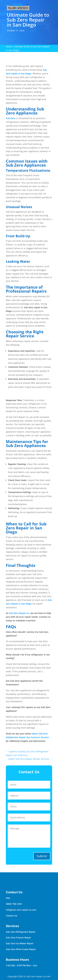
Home (9, 47)
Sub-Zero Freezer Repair (18, 938)
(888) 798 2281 (14, 904)
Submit (42, 856)
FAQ (8, 898)
